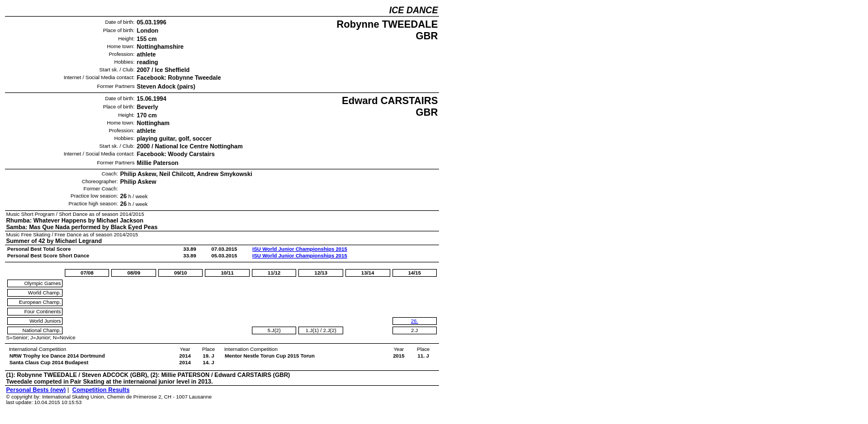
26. (414, 321)
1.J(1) (312, 330)
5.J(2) (274, 330)
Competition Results (101, 390)
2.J (415, 330)
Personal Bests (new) (36, 390)
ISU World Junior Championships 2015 (300, 249)
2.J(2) (330, 330)
